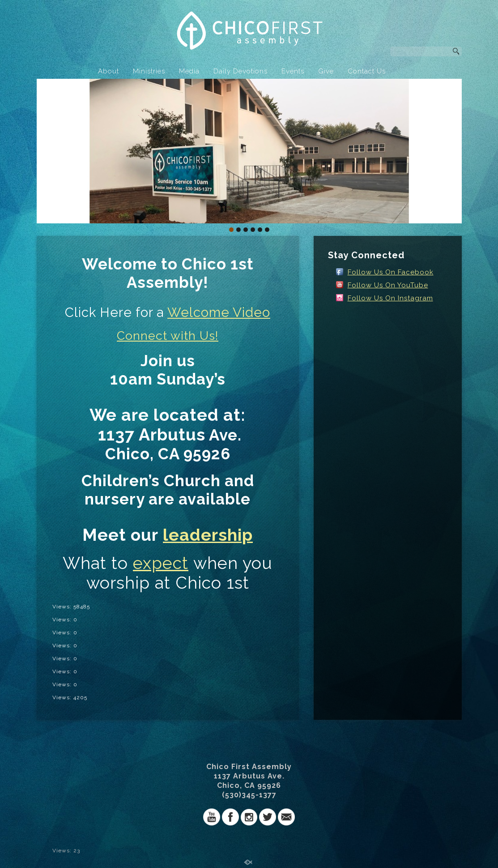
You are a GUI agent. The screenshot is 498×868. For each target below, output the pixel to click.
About (109, 71)
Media (189, 71)
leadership (208, 535)
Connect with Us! (168, 336)
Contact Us (367, 71)
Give (326, 71)
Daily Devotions (240, 71)
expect (161, 563)
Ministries (149, 71)
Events (293, 71)
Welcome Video (219, 312)
